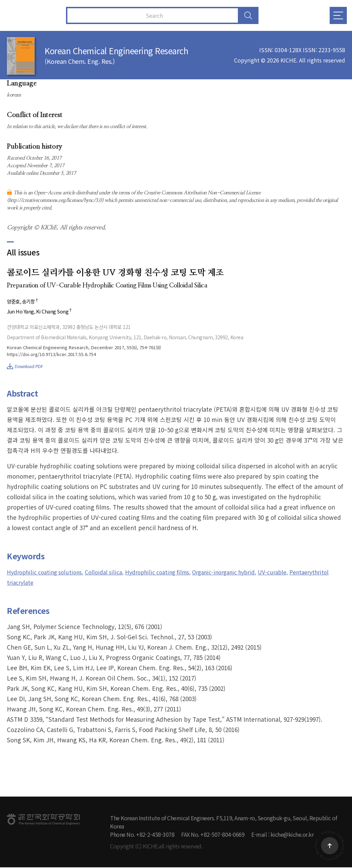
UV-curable (301, 573)
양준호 (14, 302)
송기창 (32, 302)
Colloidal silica (113, 573)
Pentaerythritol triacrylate (44, 583)
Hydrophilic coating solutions (48, 573)
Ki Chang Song (56, 312)
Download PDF (25, 367)
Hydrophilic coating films (172, 573)
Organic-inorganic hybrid (246, 573)
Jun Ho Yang (21, 312)
